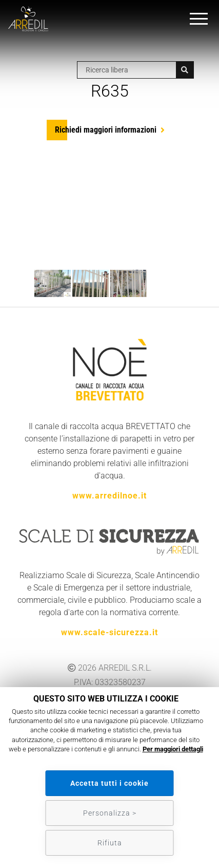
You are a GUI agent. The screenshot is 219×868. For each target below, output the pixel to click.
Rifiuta (110, 843)
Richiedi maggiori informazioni (106, 130)
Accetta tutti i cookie (109, 783)
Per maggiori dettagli (173, 749)
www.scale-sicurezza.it (109, 632)
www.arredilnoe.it (109, 496)
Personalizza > (110, 813)
